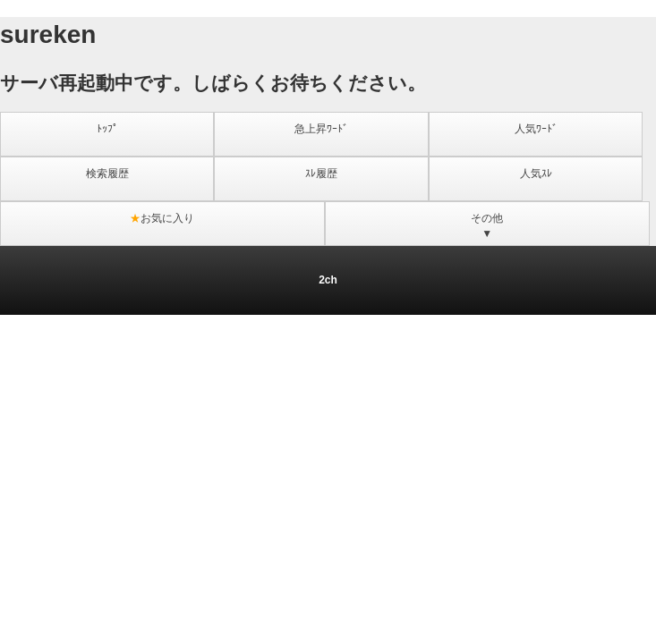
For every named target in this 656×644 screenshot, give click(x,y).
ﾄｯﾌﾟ (107, 129)
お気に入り (162, 218)
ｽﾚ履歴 (321, 174)
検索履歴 (107, 174)
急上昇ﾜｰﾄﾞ (321, 129)
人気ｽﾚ (536, 174)
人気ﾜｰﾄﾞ (536, 129)
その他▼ (487, 226)
